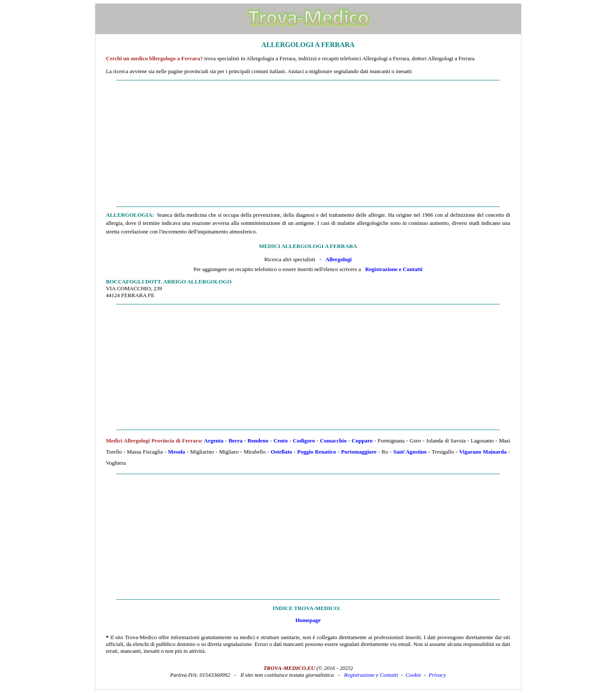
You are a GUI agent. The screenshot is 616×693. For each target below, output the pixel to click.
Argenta (214, 441)
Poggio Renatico (317, 452)
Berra (235, 441)
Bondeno (258, 441)
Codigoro (304, 441)
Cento (280, 441)
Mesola (177, 452)
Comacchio (333, 441)
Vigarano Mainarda (483, 452)
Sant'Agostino (410, 452)
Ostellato (281, 452)
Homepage (308, 620)
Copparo (362, 441)
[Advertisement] (308, 144)
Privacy (437, 675)
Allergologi (339, 259)
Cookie (413, 675)
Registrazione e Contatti (394, 269)
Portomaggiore (359, 452)
